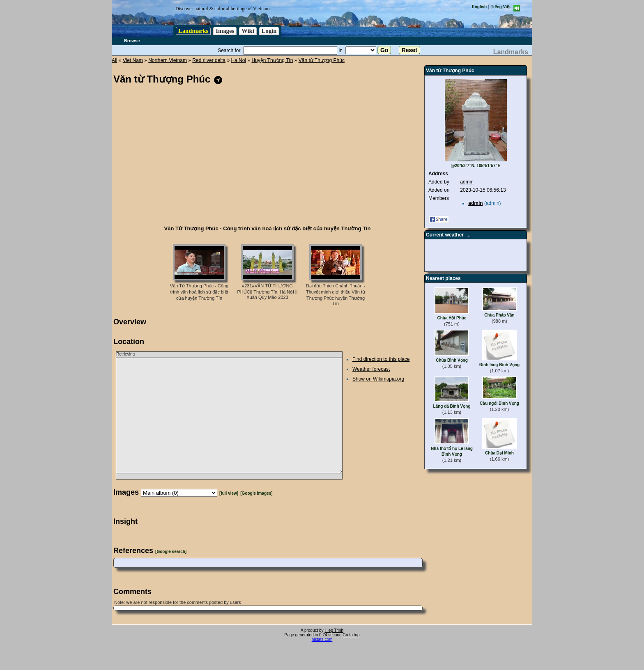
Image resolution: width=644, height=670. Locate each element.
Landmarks (193, 31)
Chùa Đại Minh (499, 453)
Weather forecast (371, 369)
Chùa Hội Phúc (452, 318)
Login (269, 31)
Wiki (248, 31)
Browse (132, 41)
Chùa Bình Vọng (452, 360)
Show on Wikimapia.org (378, 379)
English (479, 7)
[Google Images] (256, 493)
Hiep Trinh (334, 630)
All (114, 60)
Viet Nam (133, 60)
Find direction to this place (381, 359)
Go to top (351, 635)
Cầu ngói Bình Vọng (499, 403)
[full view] (229, 493)
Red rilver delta (209, 60)
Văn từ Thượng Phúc (322, 60)
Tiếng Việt (501, 7)
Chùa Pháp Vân (499, 315)
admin (467, 182)
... (469, 235)
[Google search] (171, 552)
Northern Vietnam (168, 60)
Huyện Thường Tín (272, 60)
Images (225, 31)
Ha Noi (238, 60)
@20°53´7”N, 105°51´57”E (476, 166)
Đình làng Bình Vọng (499, 365)
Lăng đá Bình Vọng (452, 406)
